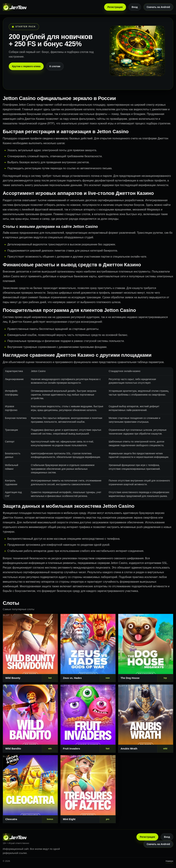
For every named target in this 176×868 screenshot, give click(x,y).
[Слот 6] (146, 719)
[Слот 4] (30, 719)
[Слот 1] (30, 648)
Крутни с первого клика (26, 66)
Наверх (169, 861)
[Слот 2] (88, 648)
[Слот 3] (146, 648)
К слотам (55, 66)
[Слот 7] (30, 789)
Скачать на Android (158, 7)
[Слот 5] (88, 719)
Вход (135, 7)
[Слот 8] (88, 789)
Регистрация (115, 7)
